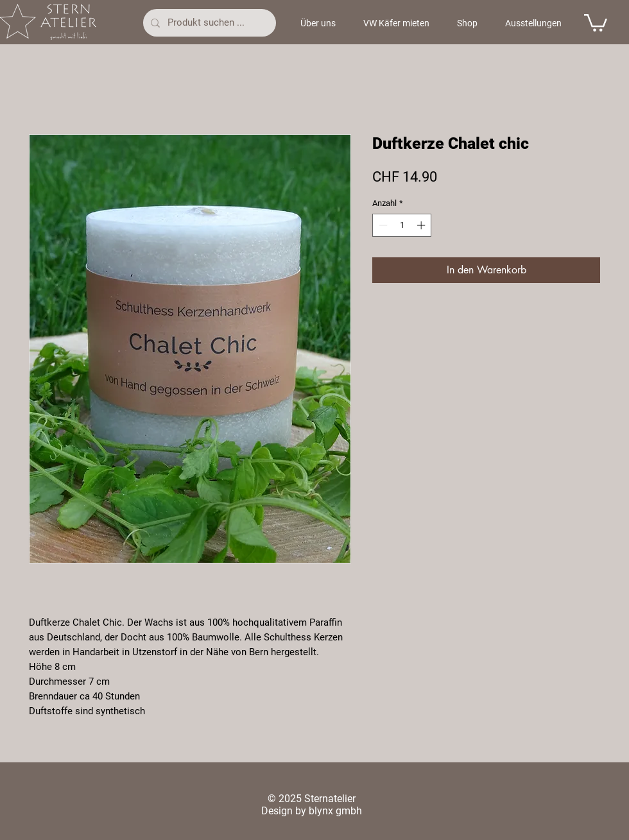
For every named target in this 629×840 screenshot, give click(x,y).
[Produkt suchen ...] (208, 23)
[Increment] (422, 225)
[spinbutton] (402, 225)
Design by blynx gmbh (312, 811)
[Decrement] (382, 225)
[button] (596, 22)
